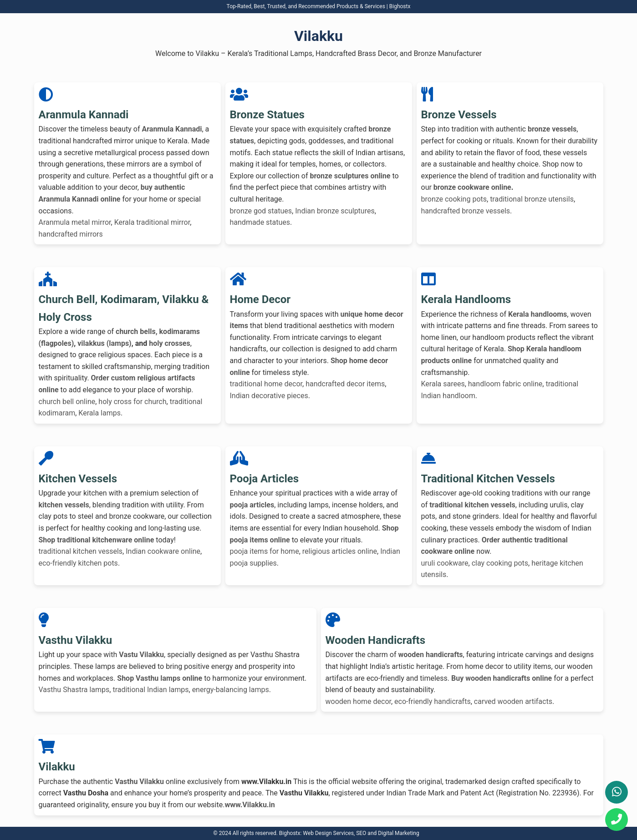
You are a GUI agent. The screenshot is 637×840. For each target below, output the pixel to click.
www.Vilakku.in (250, 805)
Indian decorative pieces (269, 396)
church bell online (67, 402)
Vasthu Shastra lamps (74, 690)
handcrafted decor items (345, 384)
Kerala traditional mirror (152, 222)
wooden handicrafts (431, 655)
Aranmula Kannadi (172, 129)
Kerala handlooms (538, 314)
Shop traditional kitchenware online (97, 540)
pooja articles (252, 505)
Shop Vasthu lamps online (160, 678)
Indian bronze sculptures (335, 211)
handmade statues (260, 222)
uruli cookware (445, 563)
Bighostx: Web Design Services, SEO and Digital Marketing (349, 833)
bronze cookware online (472, 187)
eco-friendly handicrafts (433, 701)
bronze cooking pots (454, 199)
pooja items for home (265, 551)
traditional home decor (266, 384)
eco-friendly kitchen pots (78, 563)
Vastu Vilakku (141, 655)
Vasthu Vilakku (139, 782)
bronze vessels (552, 129)
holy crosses (170, 343)
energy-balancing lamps (231, 690)
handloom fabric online (505, 384)
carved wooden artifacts (513, 701)
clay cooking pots (500, 563)
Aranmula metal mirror (75, 222)
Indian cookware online (163, 551)
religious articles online (340, 551)
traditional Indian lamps (150, 690)
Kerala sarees (443, 384)
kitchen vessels (64, 505)
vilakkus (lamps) (104, 343)
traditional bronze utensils (532, 199)
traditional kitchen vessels (81, 551)
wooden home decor (358, 701)
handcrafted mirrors (71, 234)
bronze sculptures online (350, 176)
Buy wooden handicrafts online (502, 678)
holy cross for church (132, 402)
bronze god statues (261, 211)
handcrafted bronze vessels (466, 211)
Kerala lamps (99, 413)
